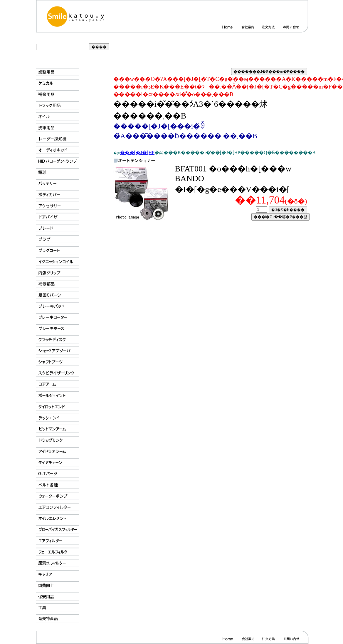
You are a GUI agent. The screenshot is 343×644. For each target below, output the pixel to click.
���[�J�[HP (137, 152)
